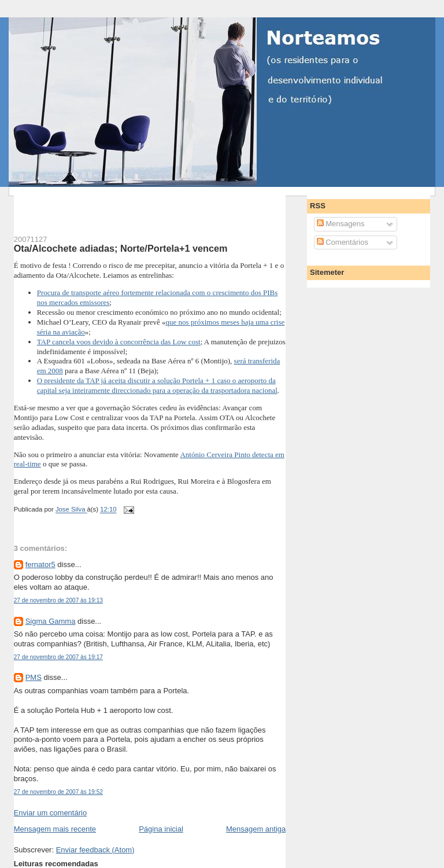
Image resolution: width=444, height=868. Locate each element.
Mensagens (341, 224)
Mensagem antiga (256, 829)
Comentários (343, 242)
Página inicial (161, 829)
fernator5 (40, 564)
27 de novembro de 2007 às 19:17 (58, 657)
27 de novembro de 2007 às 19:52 (58, 792)
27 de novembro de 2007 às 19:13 (58, 600)
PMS (34, 677)
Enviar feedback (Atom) (95, 850)
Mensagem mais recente (55, 829)
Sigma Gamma (51, 621)
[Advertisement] (149, 204)
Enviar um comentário (50, 813)
